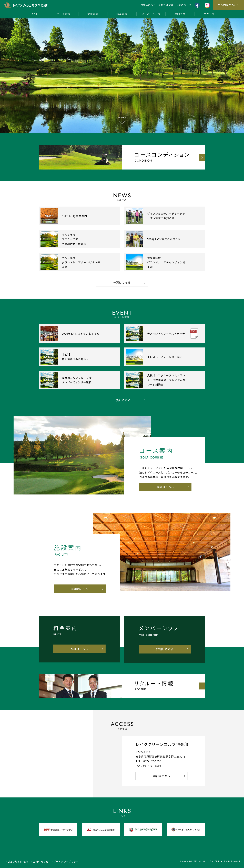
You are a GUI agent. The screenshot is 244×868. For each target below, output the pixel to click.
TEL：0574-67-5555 (148, 761)
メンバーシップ (151, 14)
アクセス (209, 14)
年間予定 (180, 14)
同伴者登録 (167, 5)
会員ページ (185, 5)
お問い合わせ (148, 5)
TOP (35, 14)
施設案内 (93, 14)
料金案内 (122, 14)
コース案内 (64, 14)
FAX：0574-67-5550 (148, 766)
